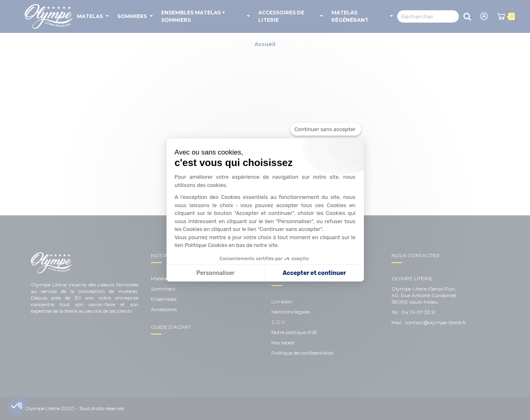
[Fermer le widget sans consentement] (326, 129)
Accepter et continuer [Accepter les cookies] (315, 273)
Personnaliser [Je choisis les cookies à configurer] (216, 273)
